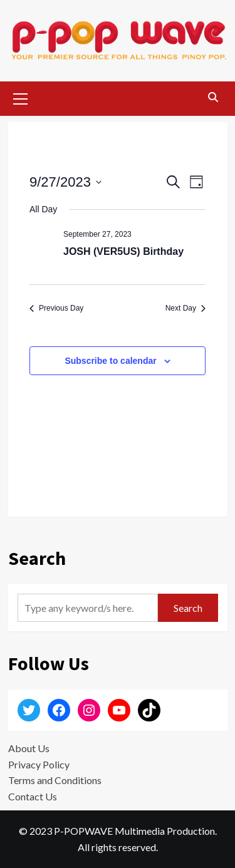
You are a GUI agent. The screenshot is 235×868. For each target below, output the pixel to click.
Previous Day (56, 308)
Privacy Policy (39, 764)
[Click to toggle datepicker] (65, 182)
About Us (29, 748)
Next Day (185, 308)
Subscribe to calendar (110, 361)
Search (188, 608)
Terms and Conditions (55, 780)
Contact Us (33, 796)
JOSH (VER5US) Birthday (123, 251)
